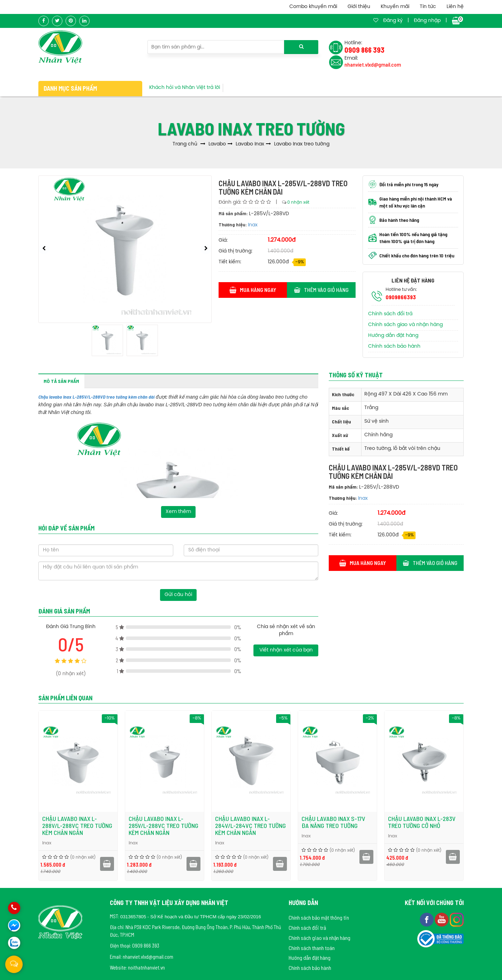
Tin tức (428, 7)
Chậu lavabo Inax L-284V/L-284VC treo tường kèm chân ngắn (296, 826)
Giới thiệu (359, 7)
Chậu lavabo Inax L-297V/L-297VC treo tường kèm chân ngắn (36, 826)
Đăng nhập (427, 21)
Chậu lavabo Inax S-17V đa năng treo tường (379, 822)
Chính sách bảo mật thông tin (319, 917)
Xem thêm (178, 512)
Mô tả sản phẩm (61, 381)
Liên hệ (455, 7)
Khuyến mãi (395, 7)
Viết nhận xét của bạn (286, 650)
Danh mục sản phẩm (70, 88)
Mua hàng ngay (253, 290)
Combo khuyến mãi (313, 7)
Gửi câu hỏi (178, 595)
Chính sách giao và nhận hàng (405, 325)
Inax (253, 225)
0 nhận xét (298, 202)
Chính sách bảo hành (394, 346)
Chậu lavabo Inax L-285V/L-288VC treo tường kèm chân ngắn (210, 826)
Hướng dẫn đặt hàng (393, 336)
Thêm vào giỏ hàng (321, 290)
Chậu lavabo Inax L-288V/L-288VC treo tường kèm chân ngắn (123, 826)
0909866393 (401, 297)
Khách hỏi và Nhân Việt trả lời (185, 88)
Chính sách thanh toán (312, 948)
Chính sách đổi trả (390, 314)
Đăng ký (393, 21)
